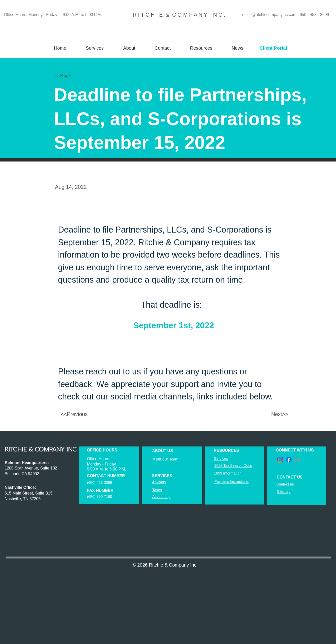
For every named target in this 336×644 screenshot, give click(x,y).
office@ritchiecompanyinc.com (269, 15)
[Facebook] (289, 460)
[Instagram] (280, 460)
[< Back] (77, 76)
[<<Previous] (83, 414)
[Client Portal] (273, 48)
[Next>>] (272, 414)
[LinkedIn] (297, 460)
